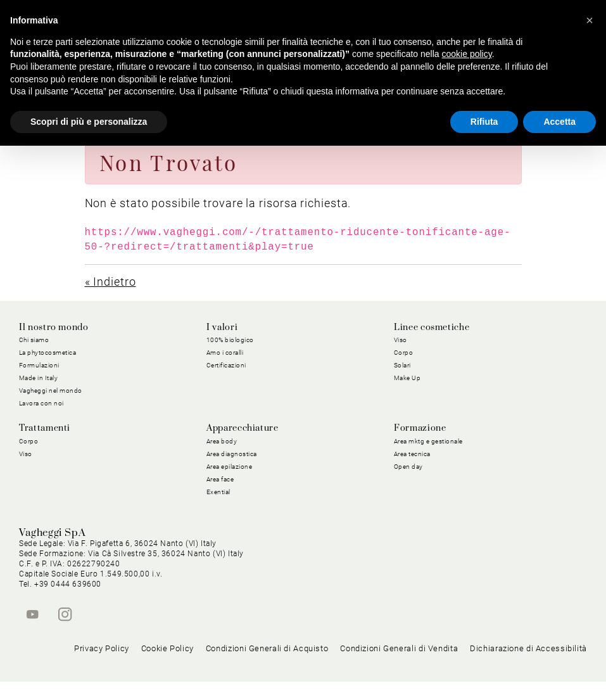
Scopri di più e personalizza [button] (89, 122)
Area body (222, 441)
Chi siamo (34, 340)
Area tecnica (412, 454)
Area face (220, 479)
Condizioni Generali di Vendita (399, 667)
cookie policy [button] (467, 54)
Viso (401, 340)
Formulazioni (39, 365)
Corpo (404, 353)
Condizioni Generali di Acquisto (267, 667)
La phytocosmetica (48, 353)
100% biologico (230, 340)
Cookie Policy (167, 667)
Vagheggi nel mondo (51, 391)
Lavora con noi (41, 403)
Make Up (407, 378)
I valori (222, 328)
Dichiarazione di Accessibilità (528, 667)
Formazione (420, 428)
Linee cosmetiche (432, 328)
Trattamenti (45, 428)
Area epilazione (230, 467)
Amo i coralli (225, 353)
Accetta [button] (559, 122)
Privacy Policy (102, 667)
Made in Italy (39, 378)
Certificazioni (226, 365)
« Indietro (110, 282)
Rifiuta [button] (484, 122)
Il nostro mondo (54, 328)
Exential (218, 492)
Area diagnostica (232, 454)
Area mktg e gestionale (428, 441)
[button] (590, 20)
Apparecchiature (243, 428)
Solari (402, 365)
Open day (408, 467)
